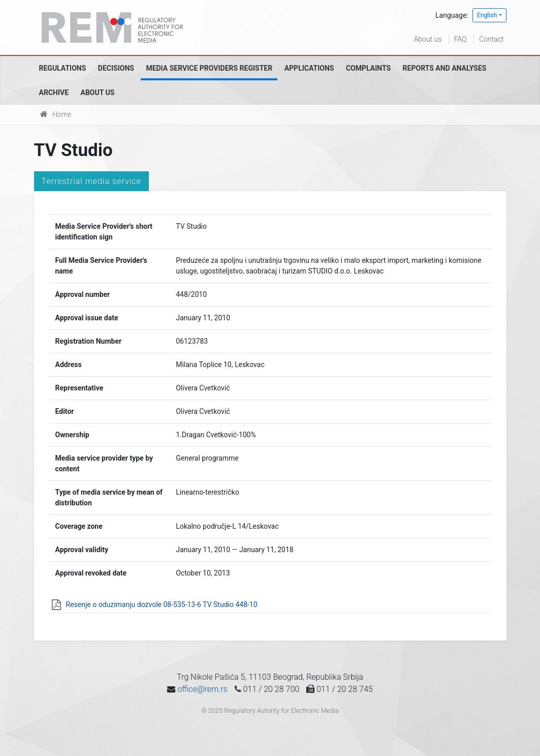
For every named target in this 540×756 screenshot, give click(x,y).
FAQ (460, 39)
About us (428, 39)
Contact (491, 39)
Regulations (63, 68)
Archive (54, 93)
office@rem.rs (202, 689)
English (487, 15)
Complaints (368, 68)
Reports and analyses (445, 68)
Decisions (116, 68)
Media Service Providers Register (209, 68)
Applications (309, 68)
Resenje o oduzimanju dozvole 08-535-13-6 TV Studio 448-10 (162, 604)
